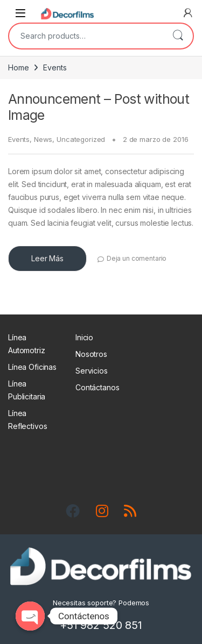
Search (178, 36)
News (43, 139)
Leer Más (47, 258)
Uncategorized (81, 139)
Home (18, 67)
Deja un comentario (137, 258)
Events (19, 139)
